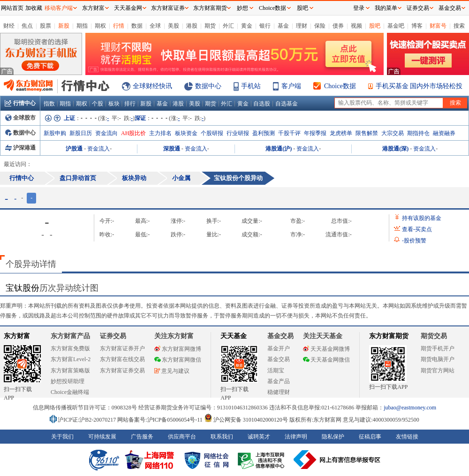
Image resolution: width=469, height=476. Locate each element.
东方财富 (17, 336)
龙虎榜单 (341, 133)
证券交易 (418, 8)
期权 (100, 26)
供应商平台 (182, 437)
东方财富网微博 (178, 349)
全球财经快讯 (152, 86)
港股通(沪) (279, 149)
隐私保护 (333, 437)
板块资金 (186, 133)
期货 (210, 26)
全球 (155, 26)
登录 (359, 8)
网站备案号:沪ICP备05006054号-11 (161, 420)
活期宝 (276, 370)
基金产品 (279, 381)
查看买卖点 (417, 229)
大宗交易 (393, 133)
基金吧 (396, 26)
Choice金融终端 (70, 392)
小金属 (181, 178)
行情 (119, 26)
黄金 (247, 26)
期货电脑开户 (438, 359)
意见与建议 (172, 371)
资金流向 (106, 133)
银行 (265, 26)
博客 (417, 26)
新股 (64, 26)
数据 (137, 26)
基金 (283, 26)
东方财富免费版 (70, 348)
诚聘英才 (259, 437)
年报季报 (315, 133)
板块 (114, 104)
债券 (338, 26)
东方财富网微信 (178, 360)
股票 (45, 26)
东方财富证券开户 (122, 348)
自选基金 (287, 104)
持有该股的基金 (422, 218)
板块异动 (134, 178)
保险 (320, 26)
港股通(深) (395, 149)
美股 (174, 26)
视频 (356, 26)
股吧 (375, 26)
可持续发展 (102, 437)
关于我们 (62, 437)
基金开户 (279, 348)
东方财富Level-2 (71, 359)
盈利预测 (264, 133)
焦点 (27, 26)
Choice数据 (340, 86)
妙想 (242, 8)
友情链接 (407, 437)
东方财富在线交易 (122, 359)
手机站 (251, 86)
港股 (192, 26)
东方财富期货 (389, 336)
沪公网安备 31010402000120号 (246, 420)
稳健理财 (279, 392)
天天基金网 (128, 8)
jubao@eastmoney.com (410, 408)
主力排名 (160, 133)
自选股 (262, 104)
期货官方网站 (438, 370)
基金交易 (279, 359)
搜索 (459, 26)
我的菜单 (386, 8)
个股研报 (212, 133)
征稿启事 (370, 437)
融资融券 (444, 133)
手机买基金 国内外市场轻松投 (419, 86)
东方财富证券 (168, 8)
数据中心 (208, 86)
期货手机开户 (438, 348)
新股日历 (81, 133)
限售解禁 (367, 133)
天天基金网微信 (326, 360)
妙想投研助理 (68, 381)
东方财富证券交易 (122, 370)
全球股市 (20, 118)
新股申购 (55, 133)
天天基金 (234, 336)
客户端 (291, 86)
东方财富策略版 (70, 370)
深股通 (172, 149)
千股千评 (289, 133)
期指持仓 (418, 133)
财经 (9, 26)
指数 (49, 104)
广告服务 (142, 437)
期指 (82, 26)
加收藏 (34, 8)
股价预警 (414, 241)
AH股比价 (133, 133)
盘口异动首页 (78, 178)
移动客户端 (59, 8)
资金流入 (98, 149)
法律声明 (296, 437)
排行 (130, 104)
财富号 (438, 26)
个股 (98, 104)
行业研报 (238, 133)
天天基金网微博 (326, 349)
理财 (302, 26)
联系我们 (222, 437)
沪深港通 (20, 148)
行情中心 (20, 103)
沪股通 (74, 149)
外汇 (228, 26)
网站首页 (12, 8)
